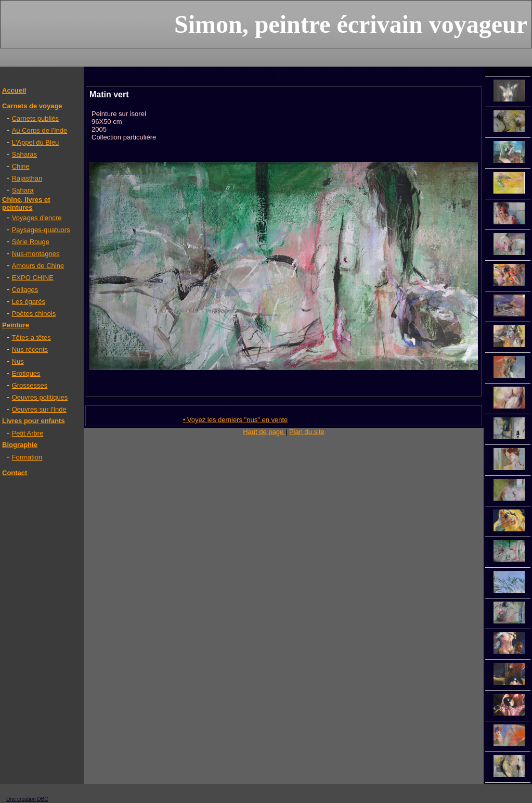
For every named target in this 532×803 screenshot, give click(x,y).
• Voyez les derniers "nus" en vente (236, 420)
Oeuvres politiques (40, 397)
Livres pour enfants (34, 421)
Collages (25, 290)
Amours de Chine (38, 266)
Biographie (20, 445)
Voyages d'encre (37, 218)
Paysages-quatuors (41, 230)
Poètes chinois (34, 314)
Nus (18, 361)
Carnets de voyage (32, 106)
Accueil (14, 90)
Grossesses (30, 385)
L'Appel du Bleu (36, 142)
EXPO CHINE (33, 278)
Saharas (24, 154)
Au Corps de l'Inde (40, 130)
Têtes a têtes (31, 337)
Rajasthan (27, 178)
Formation (27, 457)
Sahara (23, 190)
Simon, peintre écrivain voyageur (351, 24)
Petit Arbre (28, 433)
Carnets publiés (35, 118)
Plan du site (307, 432)
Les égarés (29, 302)
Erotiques (26, 373)
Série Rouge (31, 242)
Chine (21, 166)
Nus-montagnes (36, 254)
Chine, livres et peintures (26, 203)
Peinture (16, 325)
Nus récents (30, 349)
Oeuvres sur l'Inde (39, 409)
